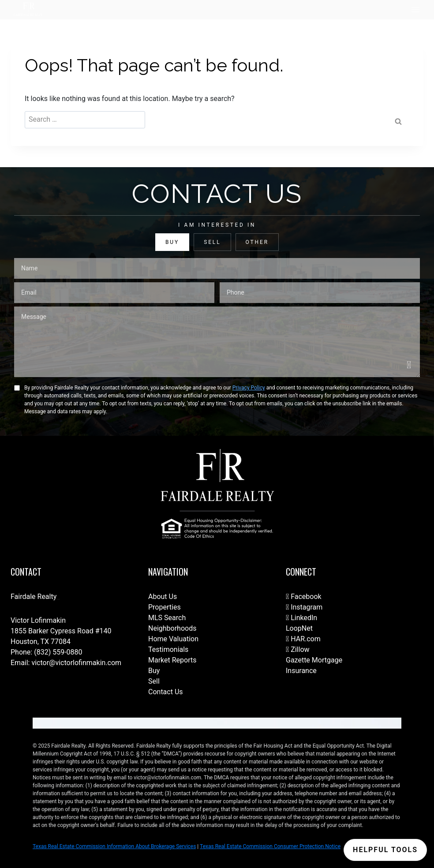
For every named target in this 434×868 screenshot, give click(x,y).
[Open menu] (415, 9)
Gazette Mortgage (314, 660)
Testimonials (168, 649)
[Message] (217, 342)
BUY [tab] (172, 242)
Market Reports (172, 660)
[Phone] (320, 293)
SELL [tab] (212, 242)
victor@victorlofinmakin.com (76, 663)
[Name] (217, 268)
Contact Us (166, 692)
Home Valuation (173, 639)
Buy (154, 671)
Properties (165, 607)
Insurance (301, 671)
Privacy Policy (249, 388)
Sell (154, 681)
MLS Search (167, 618)
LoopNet (299, 628)
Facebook (304, 597)
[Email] (114, 293)
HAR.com (303, 639)
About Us (163, 597)
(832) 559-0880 (58, 652)
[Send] (409, 365)
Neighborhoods (172, 628)
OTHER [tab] (257, 242)
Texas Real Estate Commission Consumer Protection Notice (270, 846)
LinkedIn (301, 618)
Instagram (304, 607)
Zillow (298, 649)
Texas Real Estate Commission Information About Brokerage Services (114, 846)
